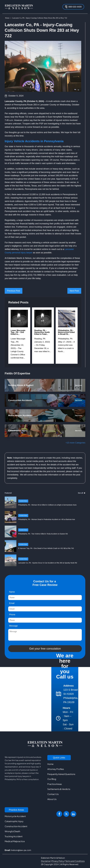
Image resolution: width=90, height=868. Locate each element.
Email (12, 603)
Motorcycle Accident (15, 816)
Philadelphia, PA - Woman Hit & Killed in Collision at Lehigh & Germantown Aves (47, 505)
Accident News (23, 501)
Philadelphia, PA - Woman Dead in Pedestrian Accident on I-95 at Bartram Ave (47, 519)
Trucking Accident (14, 836)
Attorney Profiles (56, 769)
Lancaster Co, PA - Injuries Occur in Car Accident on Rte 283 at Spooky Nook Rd (48, 563)
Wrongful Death (12, 831)
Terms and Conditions (75, 861)
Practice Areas (55, 784)
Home (7, 18)
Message (13, 626)
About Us (52, 799)
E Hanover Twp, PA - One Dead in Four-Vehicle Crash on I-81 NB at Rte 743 (46, 548)
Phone (12, 615)
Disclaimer (46, 861)
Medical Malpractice (15, 841)
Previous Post (14, 291)
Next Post (74, 291)
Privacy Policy (58, 861)
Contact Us (53, 794)
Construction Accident (16, 826)
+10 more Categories (75, 443)
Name (12, 592)
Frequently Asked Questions (61, 774)
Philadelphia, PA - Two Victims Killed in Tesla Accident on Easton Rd (43, 534)
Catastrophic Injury (14, 821)
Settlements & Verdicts (59, 789)
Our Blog (52, 779)
